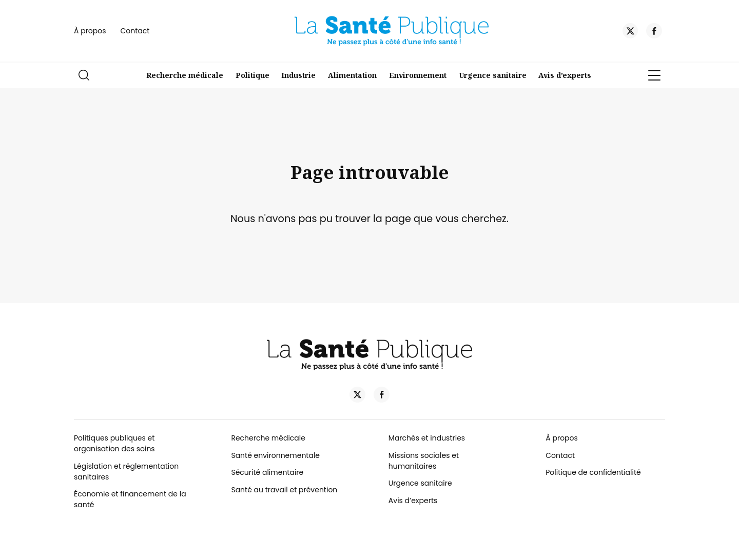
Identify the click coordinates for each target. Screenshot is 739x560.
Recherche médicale (185, 75)
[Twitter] (630, 32)
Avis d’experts (565, 75)
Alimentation (352, 75)
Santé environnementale (275, 455)
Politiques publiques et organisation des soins (114, 443)
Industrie (298, 75)
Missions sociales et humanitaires (424, 461)
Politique (252, 75)
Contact (135, 31)
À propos (90, 31)
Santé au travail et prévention (284, 490)
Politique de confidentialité (593, 472)
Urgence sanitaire (493, 75)
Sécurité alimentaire (267, 472)
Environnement (418, 75)
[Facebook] (654, 32)
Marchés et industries (427, 438)
